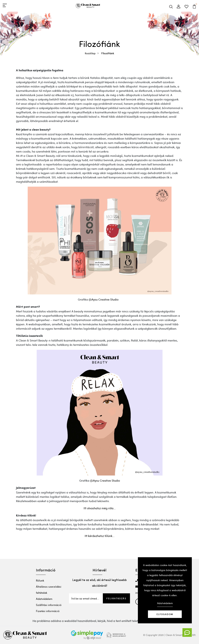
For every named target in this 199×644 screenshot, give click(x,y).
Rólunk (40, 580)
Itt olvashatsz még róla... (100, 508)
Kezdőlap (93, 53)
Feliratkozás (116, 598)
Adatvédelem (44, 599)
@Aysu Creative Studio (104, 299)
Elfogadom (165, 614)
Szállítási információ (49, 605)
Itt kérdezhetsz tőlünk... (100, 536)
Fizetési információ (48, 611)
